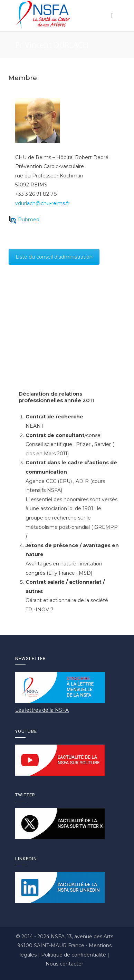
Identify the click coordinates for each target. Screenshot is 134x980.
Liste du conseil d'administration (54, 257)
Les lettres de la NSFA (42, 710)
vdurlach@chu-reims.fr (42, 203)
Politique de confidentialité (74, 955)
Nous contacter (64, 964)
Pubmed (29, 220)
